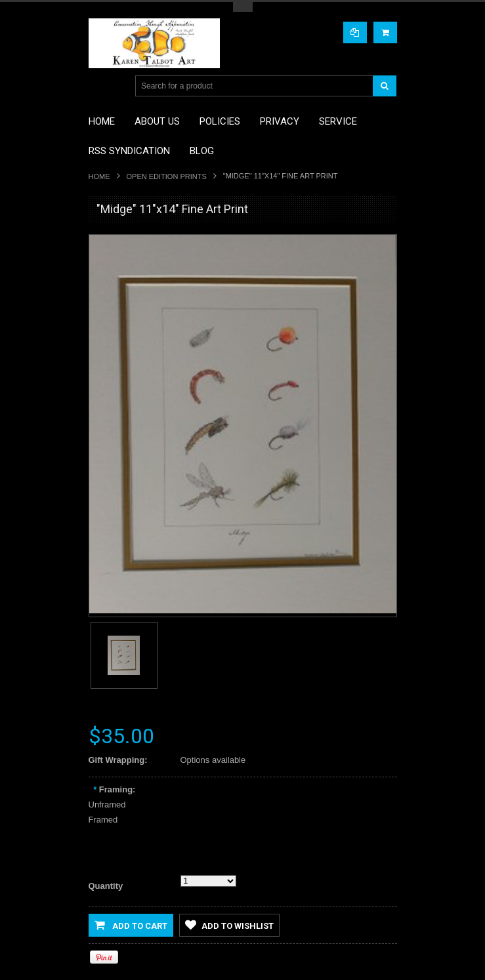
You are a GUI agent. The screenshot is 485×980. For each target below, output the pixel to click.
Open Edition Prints (167, 176)
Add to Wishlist (229, 925)
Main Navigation (100, 86)
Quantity (106, 886)
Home (99, 176)
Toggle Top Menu (243, 7)
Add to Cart (131, 925)
